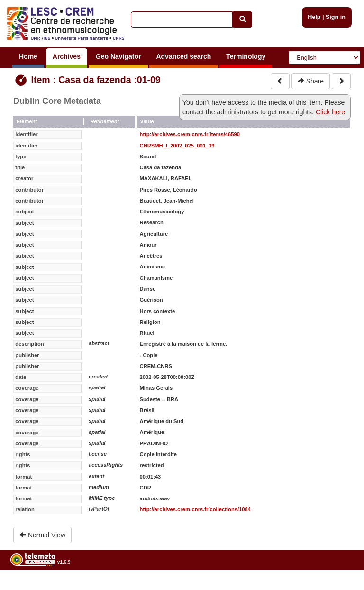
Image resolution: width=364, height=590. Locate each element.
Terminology (246, 56)
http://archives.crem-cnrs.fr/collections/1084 (195, 509)
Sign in (336, 17)
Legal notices (341, 586)
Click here (330, 112)
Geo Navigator (118, 56)
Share (311, 81)
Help (314, 17)
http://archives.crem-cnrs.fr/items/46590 (190, 134)
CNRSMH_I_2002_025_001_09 (177, 146)
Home (28, 56)
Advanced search (183, 56)
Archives (67, 56)
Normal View (42, 535)
